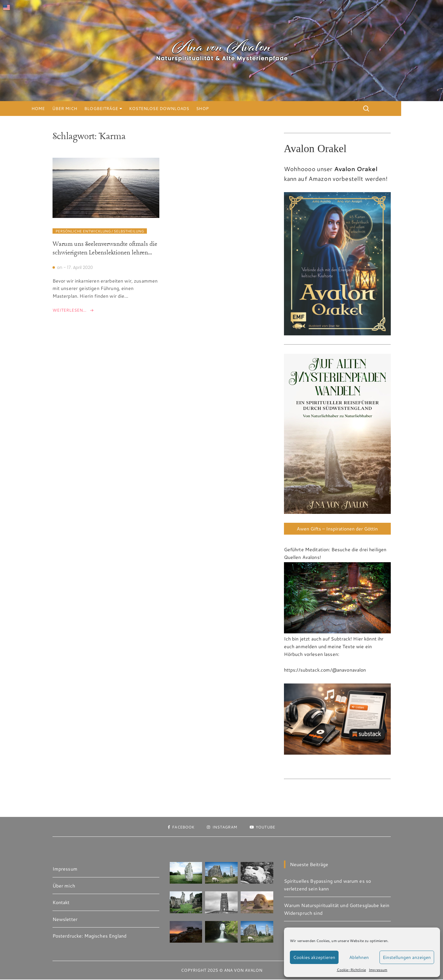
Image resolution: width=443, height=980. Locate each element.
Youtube (265, 828)
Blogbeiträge (122, 108)
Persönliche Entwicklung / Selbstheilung (100, 232)
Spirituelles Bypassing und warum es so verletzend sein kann (328, 885)
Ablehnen (359, 957)
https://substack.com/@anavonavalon (325, 670)
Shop (223, 108)
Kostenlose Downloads (180, 108)
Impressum (378, 970)
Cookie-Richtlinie (351, 970)
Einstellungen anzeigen (407, 957)
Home (59, 108)
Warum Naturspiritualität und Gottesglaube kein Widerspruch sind (337, 910)
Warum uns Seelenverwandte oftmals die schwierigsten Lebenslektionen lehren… (105, 249)
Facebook (179, 828)
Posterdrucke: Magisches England (90, 936)
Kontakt (61, 903)
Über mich (85, 108)
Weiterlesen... (69, 311)
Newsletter (65, 920)
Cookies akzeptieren (314, 957)
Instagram (222, 828)
